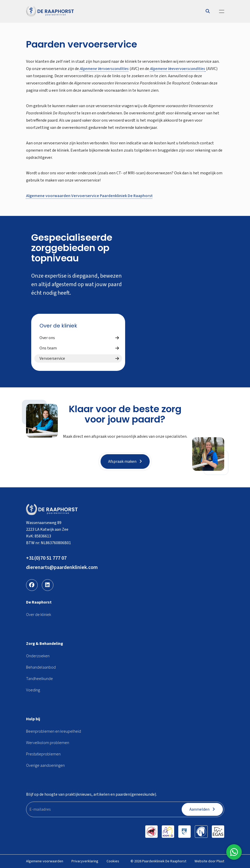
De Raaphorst (39, 602)
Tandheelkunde (39, 679)
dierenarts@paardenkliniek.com (62, 567)
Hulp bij (33, 719)
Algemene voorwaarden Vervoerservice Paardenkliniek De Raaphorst (89, 196)
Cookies (113, 861)
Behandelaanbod (41, 667)
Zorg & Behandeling (45, 644)
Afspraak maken (125, 462)
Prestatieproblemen (43, 754)
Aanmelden (202, 809)
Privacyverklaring (85, 861)
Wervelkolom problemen (48, 743)
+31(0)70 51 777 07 (46, 558)
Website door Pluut (209, 861)
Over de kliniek (58, 326)
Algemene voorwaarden (45, 861)
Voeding (33, 690)
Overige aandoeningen (45, 765)
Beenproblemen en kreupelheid (54, 731)
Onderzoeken (38, 656)
